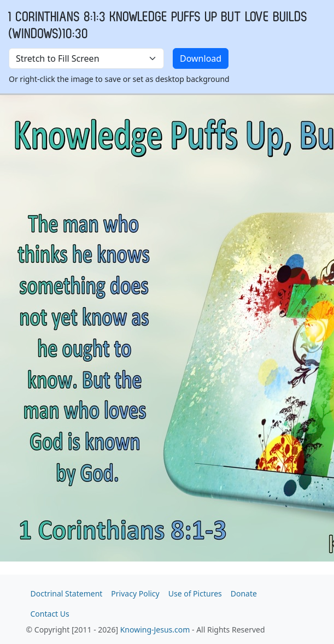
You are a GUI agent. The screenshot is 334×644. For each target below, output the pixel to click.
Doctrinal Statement (67, 593)
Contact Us (50, 614)
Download (201, 58)
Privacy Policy (135, 593)
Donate (244, 593)
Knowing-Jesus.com (155, 630)
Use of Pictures (195, 593)
